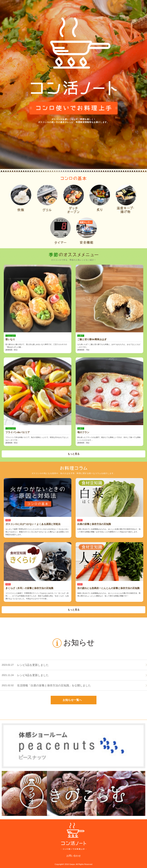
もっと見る (74, 454)
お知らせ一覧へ (72, 700)
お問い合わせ (74, 856)
